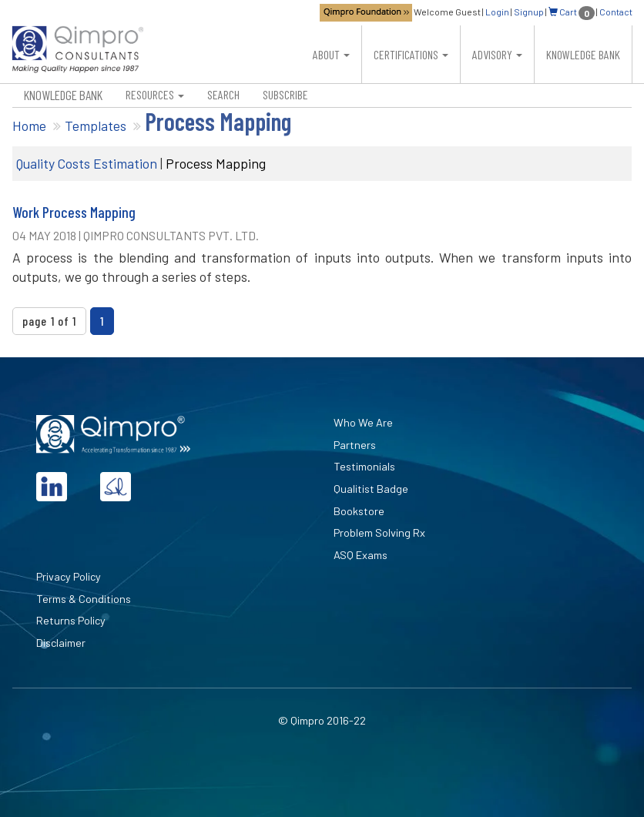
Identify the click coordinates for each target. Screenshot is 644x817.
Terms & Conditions (84, 599)
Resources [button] (155, 94)
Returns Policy (71, 620)
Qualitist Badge (371, 489)
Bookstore (359, 511)
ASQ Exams (361, 555)
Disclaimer (61, 643)
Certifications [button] (411, 54)
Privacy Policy (69, 576)
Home (29, 126)
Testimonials (364, 466)
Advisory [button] (497, 54)
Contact (616, 12)
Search (223, 94)
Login (497, 12)
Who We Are (363, 422)
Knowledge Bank (583, 54)
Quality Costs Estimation (87, 163)
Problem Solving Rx (379, 532)
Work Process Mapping (74, 212)
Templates (96, 126)
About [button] (331, 54)
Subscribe (285, 94)
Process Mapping (216, 163)
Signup (529, 12)
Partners (355, 445)
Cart (572, 12)
